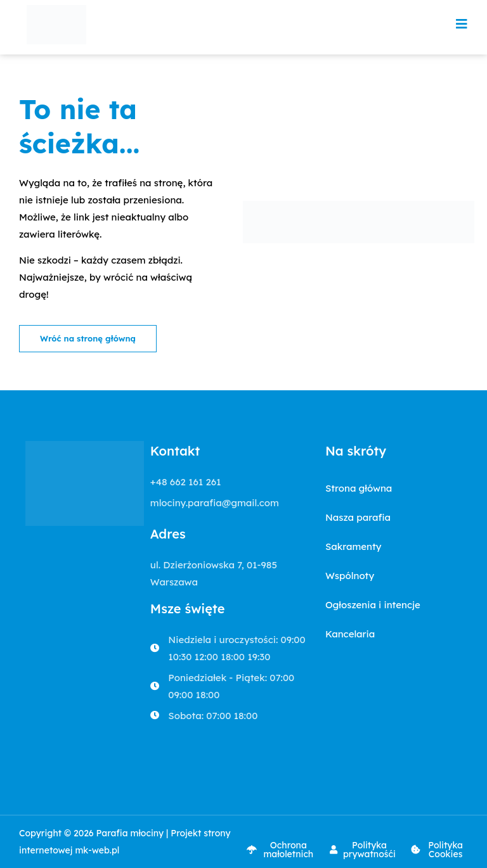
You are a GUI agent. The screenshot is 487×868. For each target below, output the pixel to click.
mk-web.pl (97, 850)
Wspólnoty (350, 576)
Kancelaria (350, 634)
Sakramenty (354, 546)
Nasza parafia (358, 517)
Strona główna (359, 488)
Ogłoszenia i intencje (373, 605)
